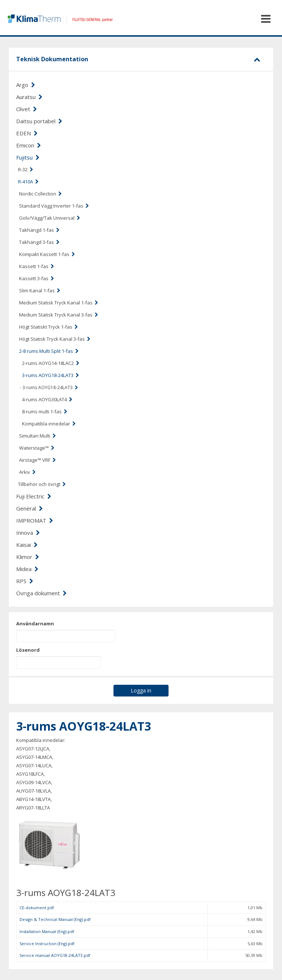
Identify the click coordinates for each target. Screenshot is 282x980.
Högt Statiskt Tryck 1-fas (48, 327)
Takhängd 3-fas (39, 242)
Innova (28, 533)
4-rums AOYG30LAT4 (47, 399)
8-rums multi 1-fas (45, 412)
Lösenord (28, 650)
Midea (27, 569)
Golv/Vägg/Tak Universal (50, 218)
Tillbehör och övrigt (42, 484)
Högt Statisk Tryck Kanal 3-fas (55, 339)
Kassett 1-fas (37, 266)
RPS (25, 581)
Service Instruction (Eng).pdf (47, 944)
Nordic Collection (40, 194)
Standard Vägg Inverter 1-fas (54, 206)
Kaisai (27, 545)
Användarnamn (35, 624)
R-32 (26, 169)
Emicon (29, 145)
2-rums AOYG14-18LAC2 (51, 363)
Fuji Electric (34, 496)
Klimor (28, 557)
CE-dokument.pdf (37, 908)
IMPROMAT (35, 520)
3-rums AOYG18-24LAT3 (50, 375)
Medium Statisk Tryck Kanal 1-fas (59, 303)
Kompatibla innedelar (49, 424)
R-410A (28, 182)
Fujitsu (28, 157)
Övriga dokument (41, 593)
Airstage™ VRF (37, 460)
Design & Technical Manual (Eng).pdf (55, 919)
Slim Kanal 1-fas (40, 290)
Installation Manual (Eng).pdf (47, 931)
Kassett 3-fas (37, 278)
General (30, 508)
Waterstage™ (37, 448)
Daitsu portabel (39, 121)
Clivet (27, 109)
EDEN (27, 133)
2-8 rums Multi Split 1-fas (49, 351)
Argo (26, 85)
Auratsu (29, 97)
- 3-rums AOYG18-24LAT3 (49, 387)
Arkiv (27, 472)
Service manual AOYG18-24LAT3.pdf (55, 955)
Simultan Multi (37, 436)
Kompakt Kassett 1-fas (47, 254)
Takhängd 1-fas (39, 230)
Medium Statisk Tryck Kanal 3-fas (59, 315)
